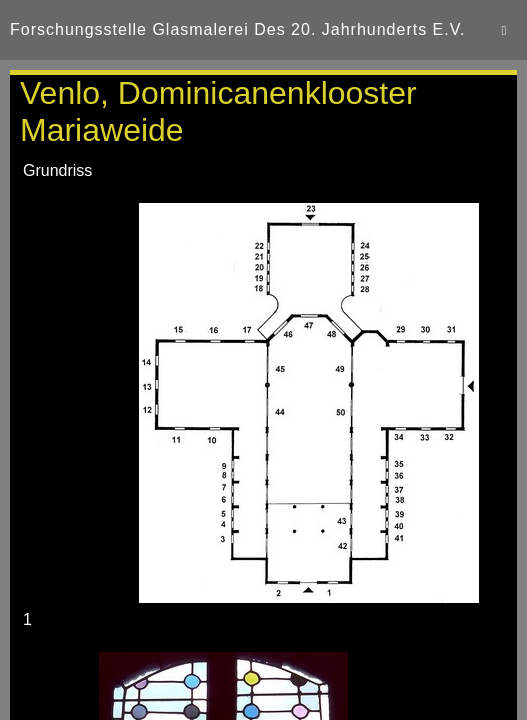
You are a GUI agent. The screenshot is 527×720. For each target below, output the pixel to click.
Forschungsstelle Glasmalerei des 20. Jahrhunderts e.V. (237, 29)
